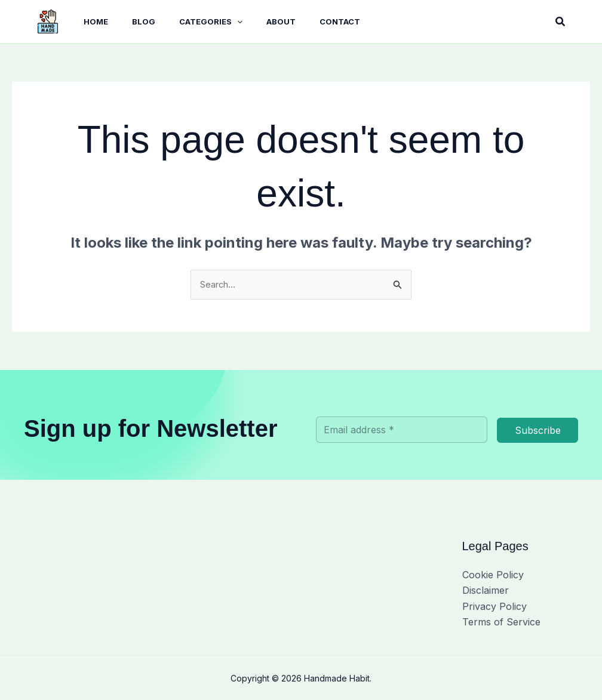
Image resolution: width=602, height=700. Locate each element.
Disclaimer (486, 591)
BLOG (127, 21)
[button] (216, 22)
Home (84, 21)
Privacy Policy (494, 608)
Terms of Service (501, 623)
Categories (189, 22)
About (255, 21)
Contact (309, 21)
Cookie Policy (493, 576)
